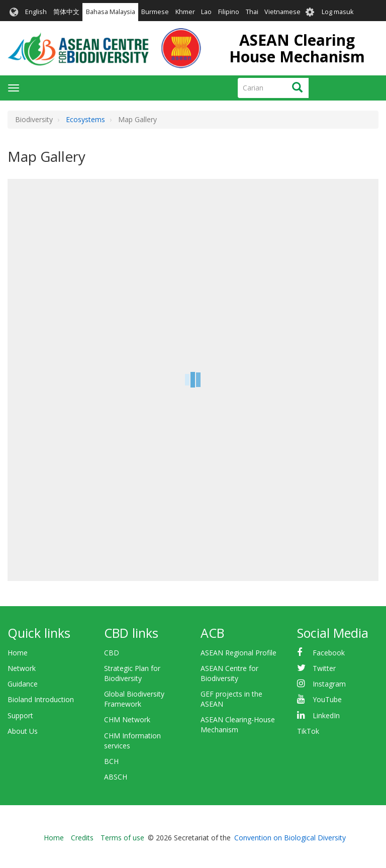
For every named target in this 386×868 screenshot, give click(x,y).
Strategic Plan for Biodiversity (132, 673)
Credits (82, 838)
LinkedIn (326, 715)
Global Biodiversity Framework (134, 699)
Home (18, 653)
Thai (252, 12)
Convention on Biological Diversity (290, 838)
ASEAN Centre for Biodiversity (229, 673)
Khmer (185, 12)
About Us (23, 731)
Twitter (324, 668)
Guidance (23, 684)
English (36, 12)
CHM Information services (132, 741)
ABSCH (116, 777)
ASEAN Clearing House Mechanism (297, 48)
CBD (112, 653)
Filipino (229, 12)
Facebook (329, 653)
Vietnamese (282, 12)
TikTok (308, 731)
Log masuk (337, 12)
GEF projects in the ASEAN (231, 699)
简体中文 (66, 12)
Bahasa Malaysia (111, 12)
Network (22, 668)
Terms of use (122, 838)
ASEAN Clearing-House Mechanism (238, 725)
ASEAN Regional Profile (238, 653)
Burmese (155, 12)
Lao (206, 12)
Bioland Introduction (41, 699)
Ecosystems (85, 119)
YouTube (327, 699)
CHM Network (127, 719)
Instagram (329, 684)
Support (20, 715)
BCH (111, 761)
